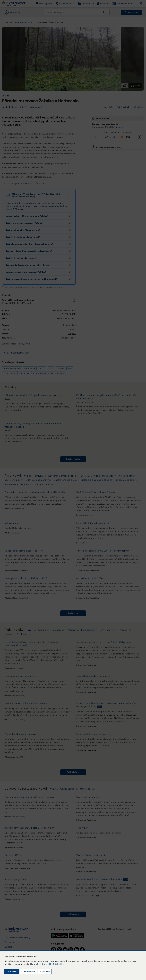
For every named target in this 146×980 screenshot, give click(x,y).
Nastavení (45, 972)
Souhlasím (12, 972)
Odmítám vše (28, 972)
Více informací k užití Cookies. (50, 964)
